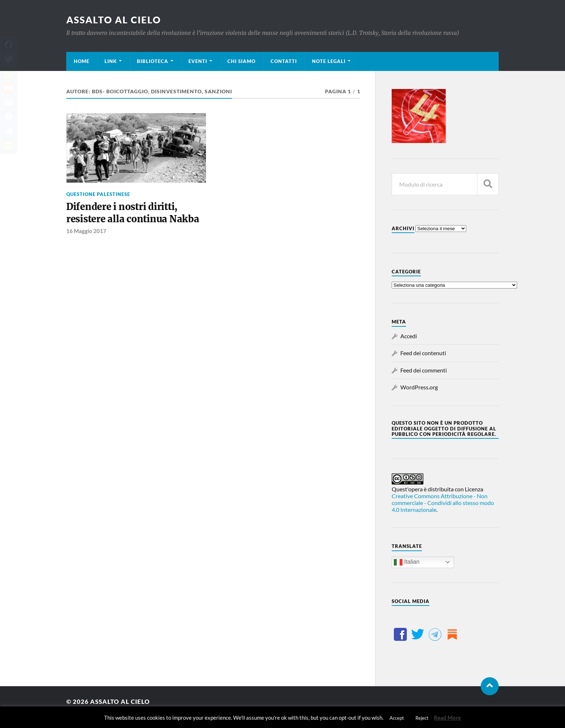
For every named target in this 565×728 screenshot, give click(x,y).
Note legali (329, 61)
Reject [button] (422, 718)
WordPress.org (419, 387)
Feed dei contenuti (423, 353)
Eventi (198, 61)
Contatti (284, 61)
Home (82, 61)
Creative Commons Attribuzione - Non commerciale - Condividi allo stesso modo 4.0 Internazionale (443, 503)
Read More (447, 718)
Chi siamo (241, 61)
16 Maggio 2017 (86, 231)
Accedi (409, 336)
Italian (407, 562)
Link (111, 61)
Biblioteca (153, 61)
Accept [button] (397, 718)
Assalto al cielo (114, 20)
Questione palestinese (98, 194)
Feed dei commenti (424, 370)
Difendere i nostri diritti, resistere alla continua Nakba (133, 213)
